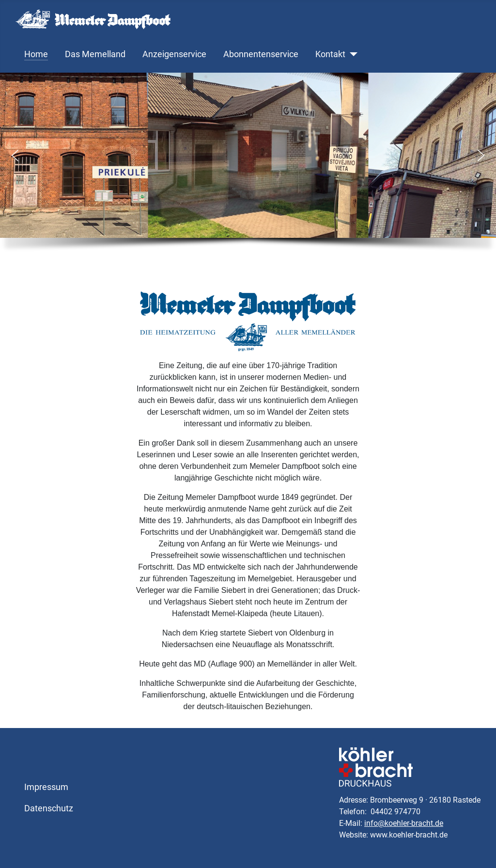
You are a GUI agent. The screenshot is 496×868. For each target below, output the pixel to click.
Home (36, 54)
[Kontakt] (351, 54)
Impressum (46, 787)
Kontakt (330, 54)
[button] (15, 155)
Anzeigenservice (174, 54)
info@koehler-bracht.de (404, 823)
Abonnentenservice (261, 54)
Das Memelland (95, 54)
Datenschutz (49, 808)
